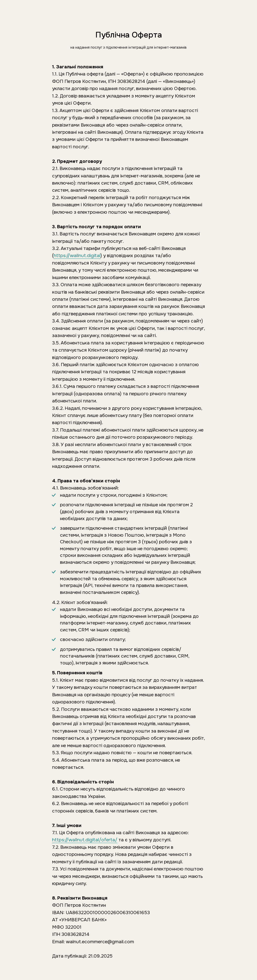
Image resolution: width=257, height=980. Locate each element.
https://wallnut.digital (77, 256)
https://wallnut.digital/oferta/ (85, 840)
